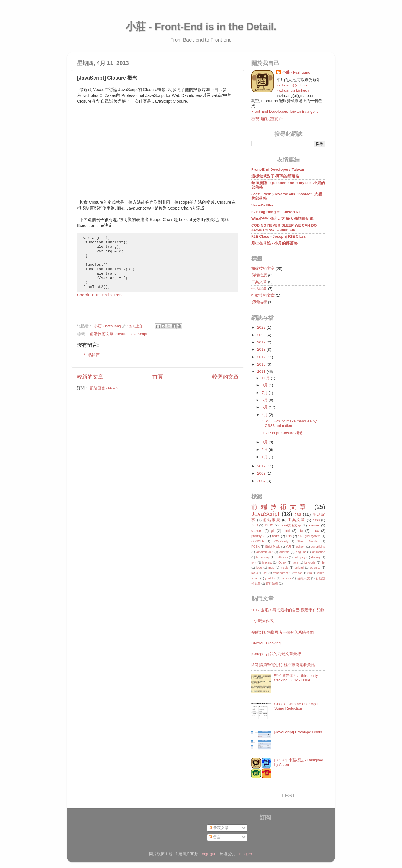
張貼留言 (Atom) (104, 388)
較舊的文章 (225, 377)
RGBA (256, 547)
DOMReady (280, 541)
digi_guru (210, 854)
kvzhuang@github (291, 85)
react (276, 536)
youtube (270, 578)
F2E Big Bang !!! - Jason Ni (275, 212)
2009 (262, 473)
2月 (265, 450)
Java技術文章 (290, 525)
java (295, 562)
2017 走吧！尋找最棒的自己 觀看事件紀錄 (288, 610)
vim (309, 573)
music (284, 568)
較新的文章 (90, 377)
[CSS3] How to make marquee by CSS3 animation (289, 423)
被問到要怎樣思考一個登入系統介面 (283, 632)
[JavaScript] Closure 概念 (282, 433)
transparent (280, 573)
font (254, 562)
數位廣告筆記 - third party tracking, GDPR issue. (296, 678)
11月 (266, 378)
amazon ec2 (265, 552)
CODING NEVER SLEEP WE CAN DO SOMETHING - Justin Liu (284, 228)
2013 (262, 372)
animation (319, 552)
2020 (262, 335)
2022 (262, 327)
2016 (262, 364)
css (298, 514)
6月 (265, 400)
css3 (316, 520)
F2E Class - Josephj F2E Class (279, 236)
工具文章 (259, 282)
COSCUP (258, 541)
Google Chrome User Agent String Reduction (297, 706)
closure (121, 334)
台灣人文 (304, 578)
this (289, 536)
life (301, 531)
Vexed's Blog (263, 205)
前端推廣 (259, 275)
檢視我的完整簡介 (267, 119)
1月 (265, 457)
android (284, 552)
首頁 (158, 377)
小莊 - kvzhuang (296, 72)
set (265, 573)
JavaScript (138, 334)
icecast (267, 562)
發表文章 (219, 828)
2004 (262, 481)
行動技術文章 (263, 295)
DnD (255, 525)
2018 (262, 349)
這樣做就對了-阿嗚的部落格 (275, 176)
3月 (265, 442)
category (299, 557)
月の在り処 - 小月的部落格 (274, 243)
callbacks (282, 557)
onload (299, 568)
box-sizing (263, 557)
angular (301, 552)
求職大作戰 (264, 621)
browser (314, 525)
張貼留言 (92, 355)
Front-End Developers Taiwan (278, 169)
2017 (262, 357)
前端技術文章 (102, 334)
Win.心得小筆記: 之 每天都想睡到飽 (282, 219)
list (323, 562)
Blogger (246, 854)
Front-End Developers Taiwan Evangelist (285, 111)
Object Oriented (308, 541)
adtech (301, 547)
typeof (297, 573)
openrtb (315, 568)
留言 (215, 837)
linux (315, 531)
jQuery (282, 562)
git (273, 531)
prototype (258, 536)
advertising (318, 547)
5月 (265, 407)
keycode (310, 562)
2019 (262, 342)
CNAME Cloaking (266, 643)
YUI (288, 547)
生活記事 (259, 289)
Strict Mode (273, 547)
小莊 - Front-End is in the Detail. (201, 27)
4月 (265, 415)
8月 (265, 385)
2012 (262, 466)
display (316, 557)
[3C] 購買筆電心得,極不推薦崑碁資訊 (283, 665)
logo (259, 568)
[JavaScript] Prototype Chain (298, 732)
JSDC (269, 525)
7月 (265, 393)
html (287, 531)
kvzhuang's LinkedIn (293, 90)
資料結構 (259, 302)
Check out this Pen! (101, 295)
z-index (286, 578)
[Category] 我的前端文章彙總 (276, 654)
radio (255, 573)
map (271, 568)
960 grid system (309, 536)
